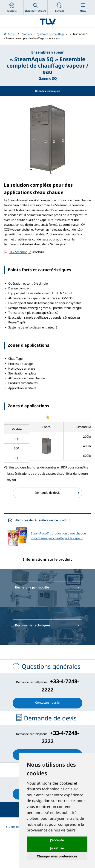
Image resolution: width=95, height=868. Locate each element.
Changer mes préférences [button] (57, 856)
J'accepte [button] (57, 840)
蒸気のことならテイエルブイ (47, 21)
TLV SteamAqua (20, 252)
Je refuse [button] (57, 848)
